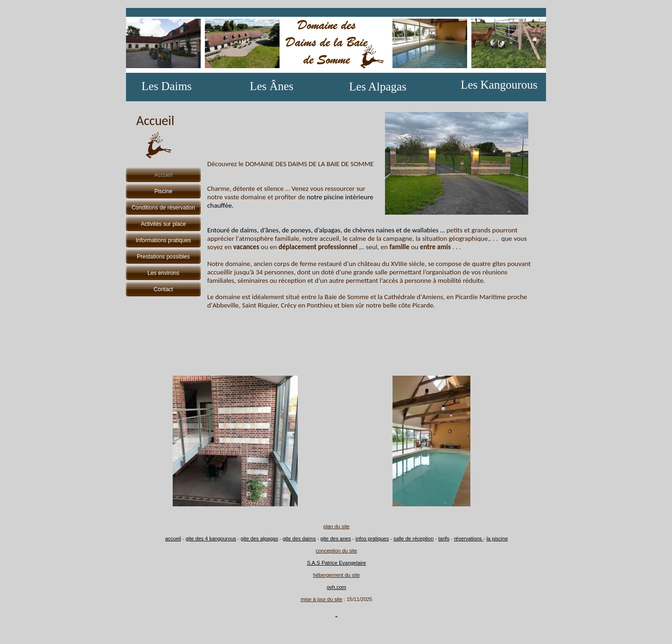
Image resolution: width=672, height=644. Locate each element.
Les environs (163, 273)
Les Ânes (272, 86)
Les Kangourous (499, 85)
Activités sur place (164, 224)
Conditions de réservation (163, 208)
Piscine (164, 191)
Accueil (164, 175)
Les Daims (167, 86)
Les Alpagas (378, 87)
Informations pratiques (164, 240)
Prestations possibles (163, 257)
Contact (163, 289)
